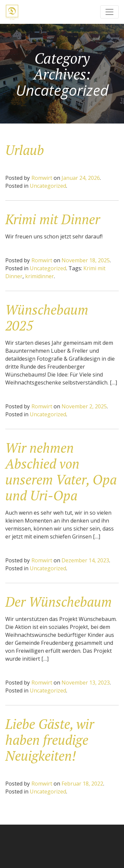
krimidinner (40, 276)
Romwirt (42, 178)
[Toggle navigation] (109, 12)
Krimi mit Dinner (53, 219)
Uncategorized (48, 186)
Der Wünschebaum (59, 602)
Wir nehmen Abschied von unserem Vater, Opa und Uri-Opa (61, 471)
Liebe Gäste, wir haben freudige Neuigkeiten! (50, 740)
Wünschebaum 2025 (47, 317)
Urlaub (25, 150)
